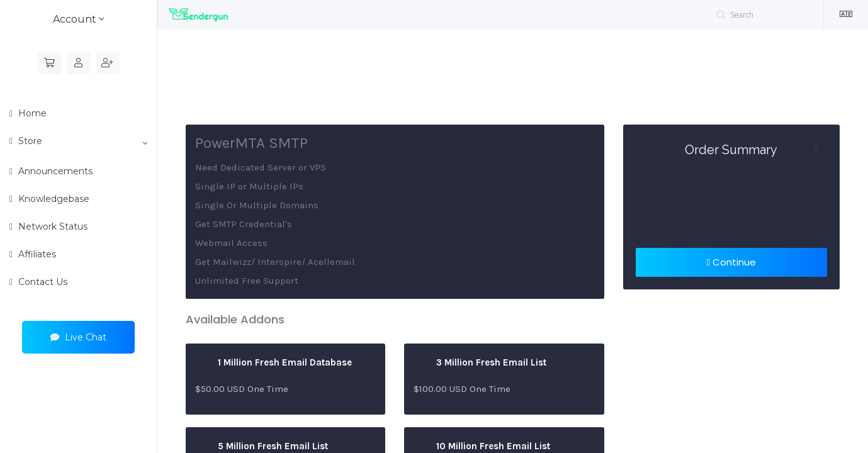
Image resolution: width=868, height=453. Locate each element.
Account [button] (78, 19)
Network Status (52, 226)
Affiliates (36, 254)
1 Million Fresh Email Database (273, 363)
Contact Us (42, 282)
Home (31, 113)
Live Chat (78, 337)
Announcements (54, 171)
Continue (731, 262)
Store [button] (82, 142)
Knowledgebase (53, 199)
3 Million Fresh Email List (480, 363)
